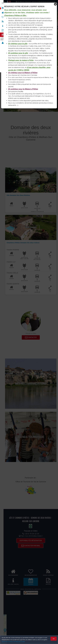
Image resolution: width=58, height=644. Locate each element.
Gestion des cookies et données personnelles (13, 642)
